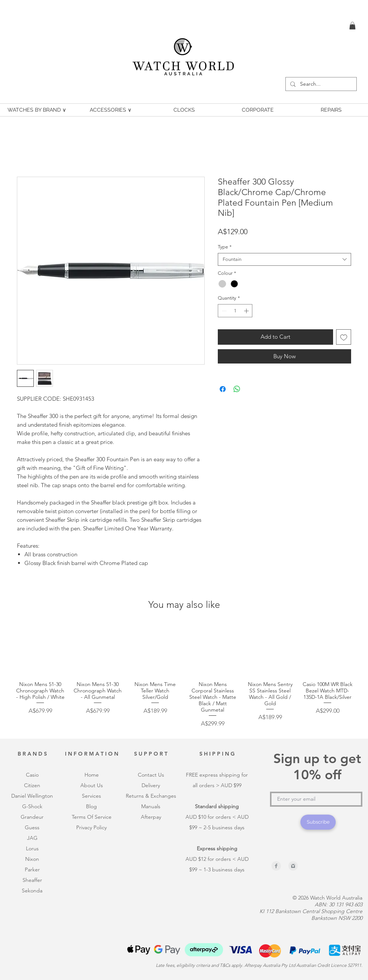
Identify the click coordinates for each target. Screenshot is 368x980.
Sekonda (32, 891)
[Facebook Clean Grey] (276, 866)
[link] (352, 26)
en (37, 785)
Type (225, 247)
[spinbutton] (235, 311)
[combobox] (284, 259)
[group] (184, 677)
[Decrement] (223, 311)
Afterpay (151, 817)
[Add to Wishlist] (344, 337)
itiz (31, 785)
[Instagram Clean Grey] (293, 866)
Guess (32, 827)
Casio (32, 775)
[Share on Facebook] (223, 389)
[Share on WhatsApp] (237, 389)
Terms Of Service (92, 817)
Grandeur (32, 817)
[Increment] (247, 311)
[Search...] (320, 84)
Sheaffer (32, 880)
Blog (91, 806)
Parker (32, 869)
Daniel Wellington (32, 796)
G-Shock (32, 806)
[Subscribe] (318, 822)
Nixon (32, 859)
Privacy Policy (91, 827)
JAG (32, 838)
